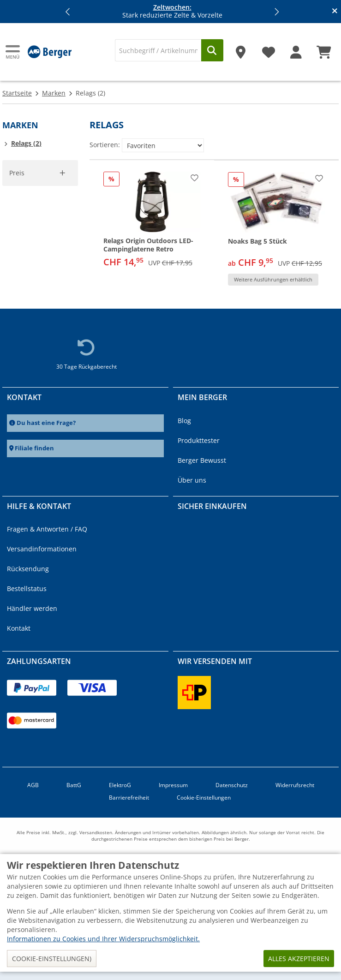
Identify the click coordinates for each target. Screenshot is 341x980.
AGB (33, 785)
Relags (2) (26, 143)
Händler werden (32, 608)
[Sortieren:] (163, 145)
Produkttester (199, 440)
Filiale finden (34, 448)
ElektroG (120, 785)
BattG (74, 785)
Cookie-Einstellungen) (52, 959)
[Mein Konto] (296, 49)
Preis (17, 173)
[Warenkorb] (324, 49)
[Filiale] (241, 49)
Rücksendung (28, 569)
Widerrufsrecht (295, 785)
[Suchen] (212, 50)
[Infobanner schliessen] (335, 12)
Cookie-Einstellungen (204, 798)
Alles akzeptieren (299, 959)
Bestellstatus (27, 589)
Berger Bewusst (202, 460)
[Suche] (158, 50)
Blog (184, 421)
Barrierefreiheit (129, 798)
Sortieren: (105, 145)
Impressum (173, 785)
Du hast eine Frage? (46, 423)
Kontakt (19, 628)
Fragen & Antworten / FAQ (47, 529)
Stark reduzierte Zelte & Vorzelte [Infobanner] (172, 12)
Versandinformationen (42, 549)
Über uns (192, 480)
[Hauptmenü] (13, 52)
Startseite (17, 93)
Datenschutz (232, 785)
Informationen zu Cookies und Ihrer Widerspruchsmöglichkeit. (103, 939)
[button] (68, 12)
